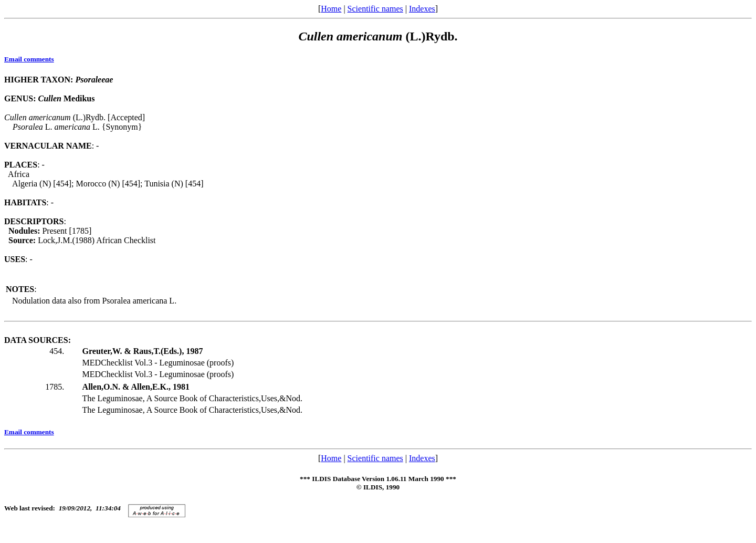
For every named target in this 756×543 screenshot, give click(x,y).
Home (331, 9)
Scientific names (375, 9)
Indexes (422, 9)
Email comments (29, 59)
